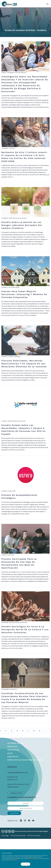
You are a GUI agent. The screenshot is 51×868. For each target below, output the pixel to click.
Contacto (13, 757)
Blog (10, 753)
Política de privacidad (18, 836)
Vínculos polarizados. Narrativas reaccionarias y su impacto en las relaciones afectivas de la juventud (24, 364)
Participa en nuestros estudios (25, 760)
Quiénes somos (16, 743)
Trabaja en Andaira (16, 793)
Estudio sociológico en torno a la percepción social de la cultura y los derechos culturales (25, 630)
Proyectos (13, 750)
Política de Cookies (34, 836)
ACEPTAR (26, 864)
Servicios (13, 747)
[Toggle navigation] (47, 4)
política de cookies (33, 858)
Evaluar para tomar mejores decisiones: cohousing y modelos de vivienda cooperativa (24, 294)
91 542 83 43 (12, 777)
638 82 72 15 (13, 780)
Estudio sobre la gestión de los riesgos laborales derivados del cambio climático (22, 225)
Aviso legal (5, 836)
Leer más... (15, 860)
